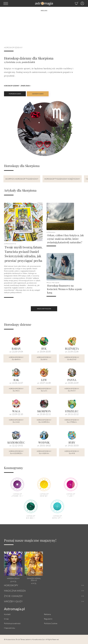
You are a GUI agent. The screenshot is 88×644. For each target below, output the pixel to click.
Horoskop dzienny (13, 47)
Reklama (47, 614)
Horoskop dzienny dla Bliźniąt (72, 358)
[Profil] (81, 3)
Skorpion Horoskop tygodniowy (22, 179)
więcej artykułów (44, 309)
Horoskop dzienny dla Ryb (72, 452)
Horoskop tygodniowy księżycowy (62, 179)
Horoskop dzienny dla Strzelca (72, 421)
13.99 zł (13, 581)
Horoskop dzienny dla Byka (44, 358)
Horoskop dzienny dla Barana (16, 358)
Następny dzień (38, 94)
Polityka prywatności (12, 623)
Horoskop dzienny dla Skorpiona (44, 421)
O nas (6, 619)
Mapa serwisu (10, 628)
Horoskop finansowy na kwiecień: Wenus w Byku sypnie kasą (65, 289)
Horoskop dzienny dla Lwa (44, 390)
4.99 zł (34, 583)
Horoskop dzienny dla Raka (16, 390)
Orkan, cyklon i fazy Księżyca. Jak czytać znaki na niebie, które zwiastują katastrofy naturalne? (65, 239)
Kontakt (7, 614)
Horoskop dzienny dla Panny (72, 390)
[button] (6, 3)
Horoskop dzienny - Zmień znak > (18, 86)
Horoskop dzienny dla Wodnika (44, 452)
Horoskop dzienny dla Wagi (16, 421)
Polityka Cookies (51, 623)
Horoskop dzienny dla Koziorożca (16, 452)
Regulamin (48, 619)
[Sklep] (74, 3)
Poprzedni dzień (15, 94)
